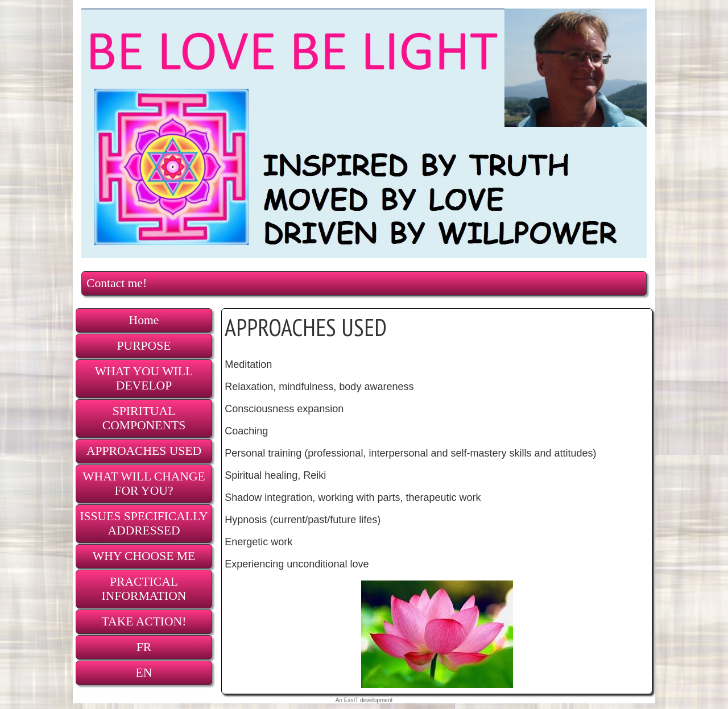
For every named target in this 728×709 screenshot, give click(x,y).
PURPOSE (144, 346)
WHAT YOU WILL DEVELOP (144, 378)
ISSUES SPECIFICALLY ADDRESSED (144, 523)
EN (144, 673)
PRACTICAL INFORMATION (144, 589)
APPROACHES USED (144, 451)
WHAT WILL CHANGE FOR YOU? (144, 484)
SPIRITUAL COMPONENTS (144, 418)
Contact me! (117, 283)
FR (144, 647)
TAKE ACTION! (144, 621)
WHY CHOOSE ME (144, 556)
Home (144, 320)
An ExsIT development (364, 700)
